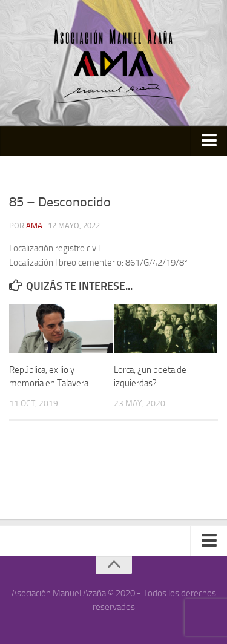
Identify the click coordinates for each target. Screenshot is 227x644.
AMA (34, 225)
